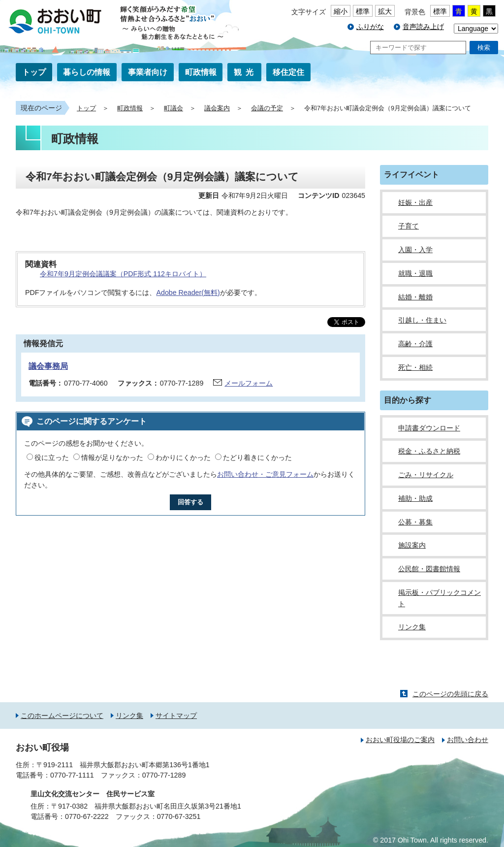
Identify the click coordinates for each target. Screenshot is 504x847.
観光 (246, 72)
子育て (409, 226)
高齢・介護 (415, 344)
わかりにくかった (183, 457)
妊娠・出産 (415, 202)
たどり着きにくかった (257, 457)
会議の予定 (267, 108)
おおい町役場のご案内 (400, 740)
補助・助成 (415, 498)
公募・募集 (415, 522)
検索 (484, 48)
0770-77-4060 (86, 383)
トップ (34, 72)
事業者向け (148, 72)
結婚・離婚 (415, 297)
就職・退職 (415, 273)
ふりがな (370, 27)
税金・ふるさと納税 (429, 451)
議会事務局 (48, 366)
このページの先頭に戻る (450, 694)
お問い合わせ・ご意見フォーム (265, 474)
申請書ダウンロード (429, 428)
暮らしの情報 (87, 72)
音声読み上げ (423, 27)
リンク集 (412, 627)
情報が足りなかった (112, 457)
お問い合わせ (468, 740)
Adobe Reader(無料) (188, 293)
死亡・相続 (415, 367)
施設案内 (412, 545)
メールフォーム (249, 383)
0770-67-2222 (87, 816)
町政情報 (201, 72)
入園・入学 (415, 250)
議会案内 (217, 108)
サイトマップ (176, 716)
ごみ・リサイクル (426, 475)
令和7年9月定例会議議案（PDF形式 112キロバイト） (123, 274)
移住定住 (288, 72)
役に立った (52, 457)
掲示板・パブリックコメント (440, 598)
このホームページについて (62, 716)
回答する (190, 502)
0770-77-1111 (72, 775)
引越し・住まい (422, 320)
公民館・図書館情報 (429, 569)
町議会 (173, 108)
